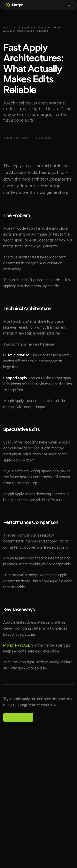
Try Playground (18, 717)
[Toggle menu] (70, 5)
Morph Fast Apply (18, 645)
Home (6, 28)
